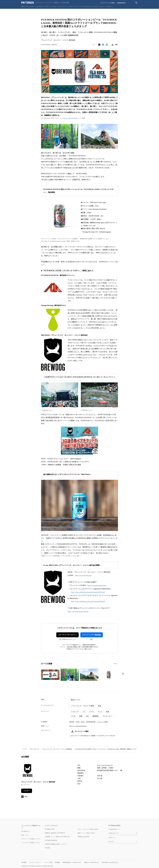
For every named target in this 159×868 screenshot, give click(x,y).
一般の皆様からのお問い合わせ (110, 862)
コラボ (73, 716)
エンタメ (54, 6)
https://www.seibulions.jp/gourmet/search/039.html (88, 601)
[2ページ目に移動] (116, 664)
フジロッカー (107, 716)
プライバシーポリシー (35, 862)
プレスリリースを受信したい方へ (31, 839)
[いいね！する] (93, 45)
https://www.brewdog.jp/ (83, 575)
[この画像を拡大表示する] (50, 675)
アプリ (47, 6)
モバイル (39, 6)
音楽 (99, 706)
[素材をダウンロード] (113, 45)
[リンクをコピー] (116, 45)
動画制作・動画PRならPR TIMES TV (55, 833)
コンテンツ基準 (48, 862)
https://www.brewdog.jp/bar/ (97, 585)
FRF (87, 716)
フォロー (27, 791)
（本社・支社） (80, 722)
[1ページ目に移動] (115, 664)
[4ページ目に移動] (118, 664)
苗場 (81, 716)
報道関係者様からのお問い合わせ (72, 862)
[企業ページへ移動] (28, 771)
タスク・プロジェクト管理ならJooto (88, 829)
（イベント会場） (103, 722)
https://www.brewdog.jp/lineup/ (78, 611)
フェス (100, 712)
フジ (84, 712)
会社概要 (24, 862)
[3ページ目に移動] (117, 664)
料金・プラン (25, 835)
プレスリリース (34, 749)
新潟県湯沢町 (91, 722)
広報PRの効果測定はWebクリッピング (56, 844)
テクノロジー (30, 6)
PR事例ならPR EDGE (83, 837)
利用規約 (58, 862)
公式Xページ (112, 838)
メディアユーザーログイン (67, 635)
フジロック (75, 712)
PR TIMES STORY (50, 829)
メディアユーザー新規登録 (92, 635)
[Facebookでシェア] (103, 45)
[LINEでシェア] (107, 45)
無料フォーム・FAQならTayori (86, 833)
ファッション (74, 6)
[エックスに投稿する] (99, 45)
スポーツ (110, 6)
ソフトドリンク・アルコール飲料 (82, 706)
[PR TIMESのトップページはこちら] (45, 3)
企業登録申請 (121, 3)
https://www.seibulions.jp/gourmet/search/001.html (88, 592)
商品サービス (75, 700)
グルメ (103, 6)
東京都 (72, 722)
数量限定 (96, 716)
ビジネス (95, 6)
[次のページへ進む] (123, 674)
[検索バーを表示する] (136, 3)
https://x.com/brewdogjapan (70, 118)
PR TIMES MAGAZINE (51, 840)
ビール (91, 712)
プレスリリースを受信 (107, 3)
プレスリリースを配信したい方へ (31, 843)
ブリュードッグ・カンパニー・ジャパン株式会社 (57, 749)
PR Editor (48, 848)
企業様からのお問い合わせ (91, 862)
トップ (24, 749)
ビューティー (63, 6)
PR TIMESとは (25, 831)
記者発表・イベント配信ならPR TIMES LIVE (57, 837)
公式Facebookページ (114, 829)
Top (22, 6)
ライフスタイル (85, 6)
